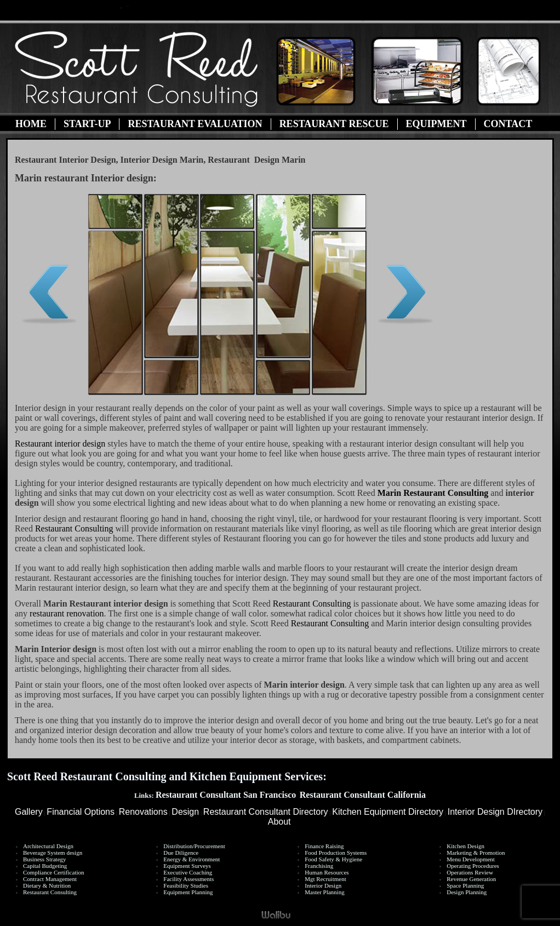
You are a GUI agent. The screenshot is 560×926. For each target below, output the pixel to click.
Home (31, 124)
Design (185, 812)
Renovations (143, 812)
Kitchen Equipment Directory (388, 812)
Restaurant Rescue (334, 124)
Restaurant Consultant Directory (266, 812)
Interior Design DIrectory (495, 812)
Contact (508, 124)
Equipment (436, 124)
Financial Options (81, 812)
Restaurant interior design (60, 444)
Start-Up (87, 124)
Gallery (29, 812)
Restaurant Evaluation (195, 124)
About (279, 822)
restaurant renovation (67, 613)
